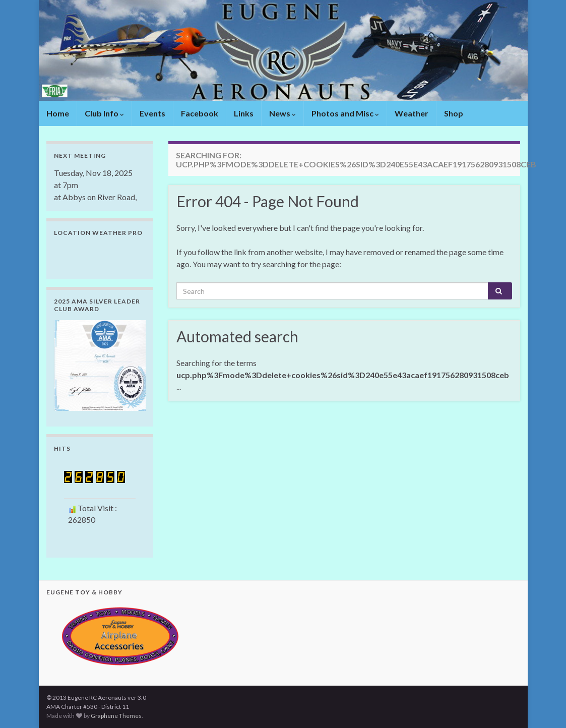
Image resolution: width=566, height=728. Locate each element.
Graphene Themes (116, 716)
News (282, 113)
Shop (454, 113)
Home (58, 113)
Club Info (104, 113)
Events (152, 113)
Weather (412, 113)
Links (244, 113)
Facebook (200, 113)
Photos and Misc (345, 113)
